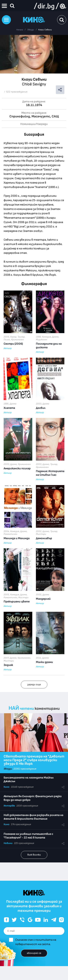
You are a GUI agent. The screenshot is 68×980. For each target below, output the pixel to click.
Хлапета (9, 408)
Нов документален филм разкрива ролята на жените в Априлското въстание (33, 817)
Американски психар (17, 469)
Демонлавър (44, 538)
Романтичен (10, 534)
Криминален (17, 340)
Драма (55, 337)
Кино (7, 787)
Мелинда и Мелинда (17, 538)
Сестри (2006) (13, 344)
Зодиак (8, 665)
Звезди (31, 30)
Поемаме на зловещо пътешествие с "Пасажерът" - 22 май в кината (28, 836)
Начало (20, 30)
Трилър (21, 337)
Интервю (9, 806)
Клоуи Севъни (45, 30)
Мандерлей (43, 599)
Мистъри (41, 534)
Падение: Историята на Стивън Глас (50, 473)
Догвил (41, 408)
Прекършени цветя (17, 602)
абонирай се (34, 953)
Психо (7, 340)
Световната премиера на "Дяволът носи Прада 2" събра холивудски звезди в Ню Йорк (34, 760)
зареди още (34, 684)
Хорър (13, 337)
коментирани (47, 709)
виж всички (34, 855)
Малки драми (44, 662)
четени (27, 709)
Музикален (42, 340)
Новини (8, 843)
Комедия (46, 337)
